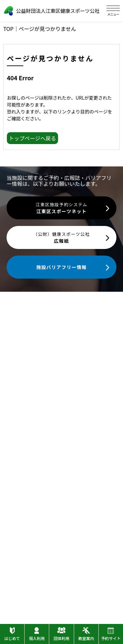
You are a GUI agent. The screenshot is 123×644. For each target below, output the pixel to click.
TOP (8, 29)
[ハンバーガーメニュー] (113, 11)
